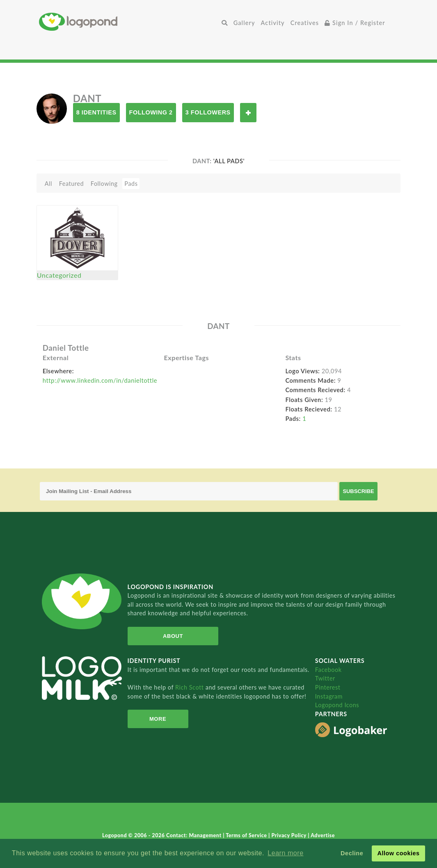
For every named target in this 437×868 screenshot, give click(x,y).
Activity (273, 23)
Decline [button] (352, 853)
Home (129, 22)
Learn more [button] (285, 853)
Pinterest (328, 687)
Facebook (328, 670)
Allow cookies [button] (398, 853)
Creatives (305, 23)
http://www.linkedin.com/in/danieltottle (100, 380)
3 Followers (208, 112)
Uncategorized (59, 275)
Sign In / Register (355, 23)
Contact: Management (194, 835)
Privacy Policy (289, 835)
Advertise (323, 835)
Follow (248, 113)
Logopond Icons (337, 705)
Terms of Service (247, 835)
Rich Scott (190, 687)
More (158, 719)
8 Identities (96, 112)
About (173, 636)
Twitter (325, 678)
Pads (131, 184)
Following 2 (151, 112)
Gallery (244, 23)
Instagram (329, 696)
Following (104, 184)
